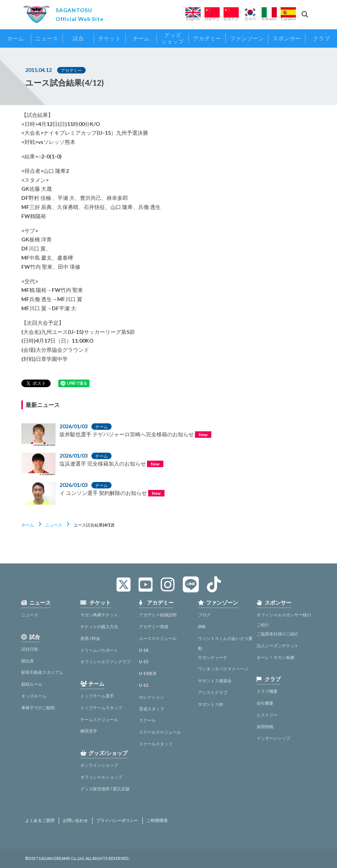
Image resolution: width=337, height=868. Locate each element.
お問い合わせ (75, 820)
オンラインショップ (99, 765)
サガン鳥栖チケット (99, 615)
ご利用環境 (157, 820)
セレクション (152, 697)
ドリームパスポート (99, 650)
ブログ (204, 615)
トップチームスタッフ (101, 708)
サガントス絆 (211, 704)
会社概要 (265, 703)
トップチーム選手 (97, 696)
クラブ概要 (267, 691)
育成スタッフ (152, 709)
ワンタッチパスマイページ (223, 669)
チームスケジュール (99, 719)
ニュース (54, 525)
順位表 (28, 661)
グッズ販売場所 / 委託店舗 (105, 789)
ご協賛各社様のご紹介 (278, 634)
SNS (202, 626)
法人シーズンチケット (278, 645)
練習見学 (89, 731)
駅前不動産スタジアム (42, 672)
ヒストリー (267, 715)
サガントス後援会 (215, 681)
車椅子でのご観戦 (38, 708)
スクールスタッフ (156, 744)
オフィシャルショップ (101, 777)
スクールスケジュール (160, 732)
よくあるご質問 (40, 820)
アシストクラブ (213, 692)
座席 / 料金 (90, 638)
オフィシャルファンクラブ (105, 661)
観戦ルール (32, 684)
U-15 (144, 661)
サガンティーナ (213, 657)
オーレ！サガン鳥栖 (276, 657)
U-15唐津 (148, 673)
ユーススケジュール (158, 638)
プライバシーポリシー (117, 820)
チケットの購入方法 (99, 626)
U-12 (144, 685)
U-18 (144, 650)
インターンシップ (273, 738)
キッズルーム (34, 696)
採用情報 (265, 727)
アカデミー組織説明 (158, 615)
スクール (147, 720)
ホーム (28, 525)
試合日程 (30, 649)
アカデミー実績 (154, 626)
